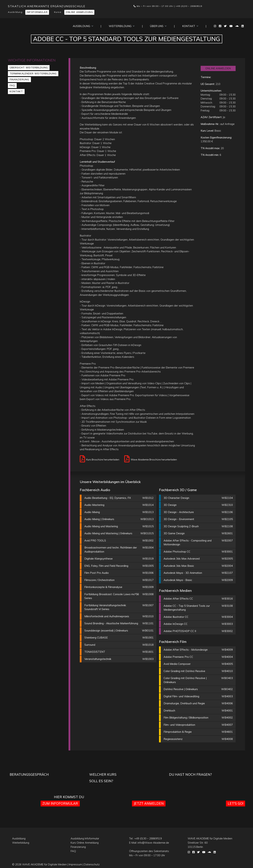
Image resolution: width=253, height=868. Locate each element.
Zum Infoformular (60, 803)
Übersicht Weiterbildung (29, 68)
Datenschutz (92, 864)
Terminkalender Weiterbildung (33, 74)
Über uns (158, 26)
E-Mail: (149, 843)
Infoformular (37, 12)
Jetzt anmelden (149, 803)
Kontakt (190, 26)
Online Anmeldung (79, 12)
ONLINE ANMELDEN (218, 68)
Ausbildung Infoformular (85, 838)
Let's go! (236, 803)
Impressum (75, 864)
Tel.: (145, 838)
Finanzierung (19, 79)
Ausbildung (83, 26)
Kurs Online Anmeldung (85, 843)
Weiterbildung (122, 26)
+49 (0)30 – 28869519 (189, 6)
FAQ (12, 85)
